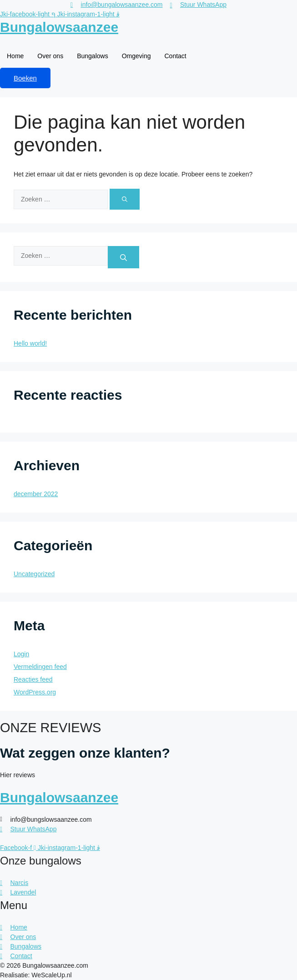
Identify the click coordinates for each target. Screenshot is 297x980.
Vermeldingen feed (40, 667)
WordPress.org (35, 692)
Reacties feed (33, 679)
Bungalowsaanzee (59, 27)
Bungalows (93, 56)
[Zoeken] (125, 199)
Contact (175, 56)
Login (21, 654)
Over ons (50, 56)
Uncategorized (34, 574)
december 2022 (36, 494)
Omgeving (136, 56)
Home (15, 56)
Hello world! (30, 343)
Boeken (25, 78)
